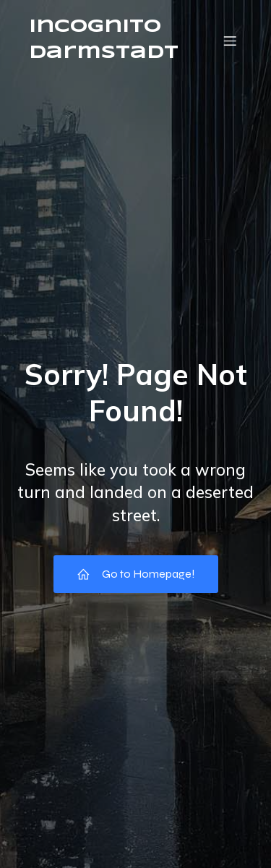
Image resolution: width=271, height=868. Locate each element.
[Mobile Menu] (230, 41)
